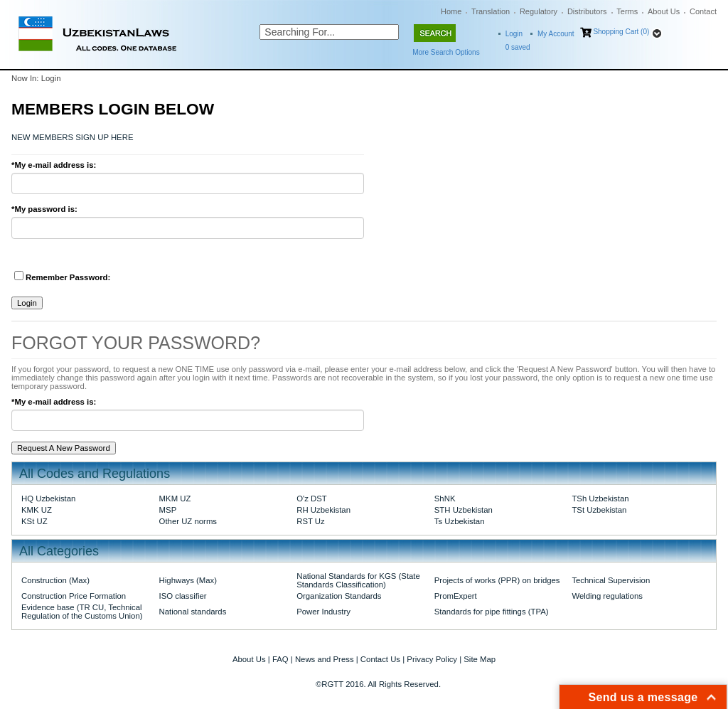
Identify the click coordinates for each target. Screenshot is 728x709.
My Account (556, 34)
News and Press (325, 659)
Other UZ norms (188, 521)
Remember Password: (62, 276)
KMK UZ (37, 510)
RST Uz (311, 521)
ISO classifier (183, 596)
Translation (491, 11)
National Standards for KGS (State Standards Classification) (358, 580)
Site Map (480, 659)
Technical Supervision (611, 580)
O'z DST (312, 499)
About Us (664, 11)
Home (451, 11)
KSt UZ (34, 521)
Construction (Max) (55, 580)
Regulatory (539, 11)
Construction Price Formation (74, 596)
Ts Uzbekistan (460, 521)
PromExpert (456, 596)
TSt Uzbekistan (599, 510)
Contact (703, 11)
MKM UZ (175, 499)
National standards (193, 612)
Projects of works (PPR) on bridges (497, 580)
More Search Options (446, 52)
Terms (627, 11)
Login (514, 34)
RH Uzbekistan (323, 510)
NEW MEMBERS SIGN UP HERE (72, 137)
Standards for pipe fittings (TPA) (492, 612)
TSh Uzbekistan (600, 499)
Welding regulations (607, 596)
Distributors (587, 11)
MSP (168, 510)
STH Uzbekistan (464, 510)
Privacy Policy (432, 659)
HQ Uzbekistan (48, 499)
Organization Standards (339, 596)
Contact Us (380, 659)
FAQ (280, 659)
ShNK (445, 499)
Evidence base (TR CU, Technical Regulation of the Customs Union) (82, 612)
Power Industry (323, 612)
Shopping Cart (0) (621, 32)
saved (518, 47)
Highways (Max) (188, 580)
